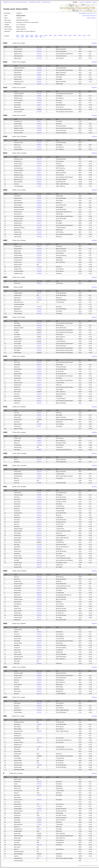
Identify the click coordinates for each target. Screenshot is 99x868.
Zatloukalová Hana (19, 56)
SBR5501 (39, 652)
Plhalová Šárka (18, 72)
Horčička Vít (17, 371)
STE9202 (39, 493)
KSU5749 (39, 641)
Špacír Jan (17, 524)
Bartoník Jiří (17, 827)
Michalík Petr (17, 620)
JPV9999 (39, 79)
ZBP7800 (39, 508)
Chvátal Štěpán (18, 445)
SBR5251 (39, 283)
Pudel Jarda (17, 520)
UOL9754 (39, 107)
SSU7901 (39, 179)
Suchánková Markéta (19, 304)
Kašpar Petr (17, 367)
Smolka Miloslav (18, 809)
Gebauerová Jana (18, 159)
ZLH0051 (39, 75)
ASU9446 (39, 459)
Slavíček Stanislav (18, 811)
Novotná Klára (17, 105)
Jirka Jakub (17, 544)
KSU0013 (39, 376)
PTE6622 (39, 650)
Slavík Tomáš (17, 595)
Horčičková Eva (18, 161)
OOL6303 (39, 648)
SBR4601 (39, 706)
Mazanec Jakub (18, 424)
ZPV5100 (39, 687)
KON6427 (39, 581)
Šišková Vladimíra (18, 182)
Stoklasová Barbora (19, 170)
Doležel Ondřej (18, 493)
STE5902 (39, 584)
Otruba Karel (17, 511)
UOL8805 (39, 524)
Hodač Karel (17, 554)
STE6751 (39, 210)
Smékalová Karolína (19, 738)
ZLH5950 (39, 262)
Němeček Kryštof (18, 383)
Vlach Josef (17, 663)
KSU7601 (39, 560)
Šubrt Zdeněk (17, 703)
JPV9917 (39, 378)
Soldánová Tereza (18, 96)
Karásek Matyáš (18, 339)
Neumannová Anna (19, 143)
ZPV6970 (39, 207)
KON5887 (39, 267)
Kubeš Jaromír (18, 639)
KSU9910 (39, 387)
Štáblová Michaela (18, 836)
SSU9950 (39, 68)
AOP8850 (39, 184)
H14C (75, 36)
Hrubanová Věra (18, 269)
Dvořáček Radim (18, 831)
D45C (51, 36)
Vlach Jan (16, 478)
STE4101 (39, 712)
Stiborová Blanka (18, 313)
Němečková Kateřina (19, 722)
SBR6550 (39, 230)
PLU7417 (39, 506)
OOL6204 (39, 818)
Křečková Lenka (18, 173)
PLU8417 (39, 474)
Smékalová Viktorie (19, 742)
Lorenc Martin (17, 840)
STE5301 (39, 551)
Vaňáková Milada (18, 255)
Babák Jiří (16, 682)
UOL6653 (39, 253)
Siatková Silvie (18, 838)
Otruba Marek (17, 506)
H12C (70, 36)
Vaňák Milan (17, 818)
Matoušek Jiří (17, 499)
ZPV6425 (39, 643)
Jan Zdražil (17, 842)
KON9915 (39, 385)
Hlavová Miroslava (18, 203)
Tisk (80, 13)
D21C (41, 36)
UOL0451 (39, 738)
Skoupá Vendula (18, 51)
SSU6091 (39, 205)
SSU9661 (39, 126)
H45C (27, 37)
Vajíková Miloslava (18, 854)
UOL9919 (39, 371)
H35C (22, 37)
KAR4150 (39, 845)
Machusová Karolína (19, 130)
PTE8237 (39, 478)
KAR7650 (39, 313)
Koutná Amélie (17, 751)
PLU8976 (39, 170)
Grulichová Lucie (18, 121)
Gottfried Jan (17, 708)
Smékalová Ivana (18, 829)
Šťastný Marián (18, 804)
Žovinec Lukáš (17, 438)
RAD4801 (39, 693)
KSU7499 (39, 225)
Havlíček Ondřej (18, 420)
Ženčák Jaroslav (18, 630)
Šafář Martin (17, 323)
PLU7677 (39, 166)
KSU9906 (39, 380)
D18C (37, 36)
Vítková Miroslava (18, 824)
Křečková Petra (18, 214)
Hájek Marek (17, 309)
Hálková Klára (17, 107)
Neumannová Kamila (19, 210)
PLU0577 (39, 747)
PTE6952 (39, 824)
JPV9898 (39, 103)
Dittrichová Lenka (18, 221)
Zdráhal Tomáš (18, 551)
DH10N (60, 36)
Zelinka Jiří (17, 522)
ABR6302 (39, 593)
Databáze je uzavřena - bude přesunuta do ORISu (15, 2)
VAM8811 (39, 540)
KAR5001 (39, 782)
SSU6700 (39, 615)
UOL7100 (39, 577)
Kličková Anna (17, 298)
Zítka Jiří (16, 632)
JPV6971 (39, 223)
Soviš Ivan (16, 706)
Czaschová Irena (18, 260)
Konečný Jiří (17, 648)
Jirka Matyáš (17, 334)
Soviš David (17, 422)
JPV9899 (39, 96)
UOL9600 (39, 445)
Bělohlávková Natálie (19, 770)
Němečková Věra (18, 791)
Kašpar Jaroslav (18, 597)
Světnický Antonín (18, 765)
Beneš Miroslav (18, 385)
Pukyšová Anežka (18, 70)
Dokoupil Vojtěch (18, 643)
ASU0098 (39, 82)
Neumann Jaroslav (19, 584)
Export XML (93, 16)
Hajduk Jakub (17, 401)
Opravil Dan (17, 403)
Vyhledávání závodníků (35, 2)
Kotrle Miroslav (18, 604)
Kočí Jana (16, 184)
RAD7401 (39, 535)
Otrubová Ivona (18, 166)
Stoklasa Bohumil (18, 474)
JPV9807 (39, 415)
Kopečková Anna (18, 858)
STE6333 (39, 657)
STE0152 (39, 51)
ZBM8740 (39, 522)
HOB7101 (39, 608)
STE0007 (39, 369)
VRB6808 (39, 595)
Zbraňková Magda (18, 219)
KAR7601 (39, 786)
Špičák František (18, 531)
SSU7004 (39, 597)
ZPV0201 (39, 334)
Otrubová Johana (18, 164)
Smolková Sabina (18, 293)
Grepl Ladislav (17, 533)
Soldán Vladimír (18, 590)
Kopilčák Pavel (18, 659)
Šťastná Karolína (18, 763)
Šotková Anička (18, 729)
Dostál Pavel (17, 387)
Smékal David (17, 613)
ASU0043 (39, 403)
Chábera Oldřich (18, 617)
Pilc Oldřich (17, 687)
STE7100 (39, 588)
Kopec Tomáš (17, 502)
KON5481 (39, 273)
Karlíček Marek (18, 353)
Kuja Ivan (16, 856)
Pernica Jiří (17, 634)
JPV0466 (39, 311)
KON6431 (39, 663)
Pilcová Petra (17, 196)
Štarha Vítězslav (18, 611)
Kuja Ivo (16, 784)
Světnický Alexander (19, 852)
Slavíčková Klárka (18, 133)
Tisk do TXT (93, 13)
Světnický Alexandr (19, 657)
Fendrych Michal (18, 513)
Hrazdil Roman (18, 535)
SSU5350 (39, 251)
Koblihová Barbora (18, 149)
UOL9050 (39, 175)
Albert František (18, 654)
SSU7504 (39, 499)
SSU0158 (39, 56)
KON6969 (39, 237)
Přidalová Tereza (18, 98)
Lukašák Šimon (18, 295)
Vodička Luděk (18, 565)
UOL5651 (39, 271)
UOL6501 (39, 634)
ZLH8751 (39, 168)
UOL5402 (39, 689)
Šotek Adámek (17, 727)
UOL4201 (39, 703)
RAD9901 (39, 398)
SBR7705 (39, 565)
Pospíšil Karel (17, 782)
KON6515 (39, 602)
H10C (65, 36)
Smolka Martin (17, 588)
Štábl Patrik (17, 756)
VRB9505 (39, 450)
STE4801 (39, 678)
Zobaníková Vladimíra (19, 228)
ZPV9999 (39, 84)
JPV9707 (39, 426)
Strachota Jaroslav (18, 673)
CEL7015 (39, 586)
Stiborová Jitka (18, 845)
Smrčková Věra (18, 234)
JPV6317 (39, 806)
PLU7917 (39, 511)
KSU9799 (39, 94)
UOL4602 (39, 708)
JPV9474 (39, 145)
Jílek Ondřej (17, 362)
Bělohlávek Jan (18, 736)
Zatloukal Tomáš (18, 615)
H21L (18, 37)
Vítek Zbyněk (17, 650)
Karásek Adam (18, 389)
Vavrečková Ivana (18, 258)
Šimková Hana (18, 253)
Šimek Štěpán (17, 325)
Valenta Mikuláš (18, 348)
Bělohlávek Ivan (18, 745)
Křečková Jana (18, 84)
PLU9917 (39, 383)
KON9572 (39, 124)
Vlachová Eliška (18, 124)
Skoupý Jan (17, 462)
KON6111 (39, 533)
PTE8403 (39, 526)
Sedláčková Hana (18, 273)
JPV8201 (39, 504)
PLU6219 (39, 639)
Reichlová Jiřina (18, 225)
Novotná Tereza (18, 75)
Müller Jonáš (17, 380)
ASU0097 (39, 72)
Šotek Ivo (16, 849)
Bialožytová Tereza (19, 175)
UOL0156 (39, 58)
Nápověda (88, 2)
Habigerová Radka (18, 128)
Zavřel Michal (17, 547)
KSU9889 (39, 112)
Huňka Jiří (16, 693)
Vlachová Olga (18, 237)
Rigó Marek (17, 515)
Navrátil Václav (18, 581)
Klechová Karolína (18, 731)
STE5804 (39, 654)
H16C (79, 36)
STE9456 (39, 143)
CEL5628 (39, 558)
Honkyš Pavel (17, 426)
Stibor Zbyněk (17, 786)
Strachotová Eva (18, 249)
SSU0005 (39, 374)
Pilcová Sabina (18, 103)
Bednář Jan (17, 689)
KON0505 (39, 307)
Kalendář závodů (46, 2)
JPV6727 (39, 617)
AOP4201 (39, 710)
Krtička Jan (17, 549)
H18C (84, 36)
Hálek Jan (16, 606)
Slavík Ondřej (17, 740)
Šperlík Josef (17, 822)
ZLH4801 (39, 682)
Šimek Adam (17, 749)
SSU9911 (39, 367)
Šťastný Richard (18, 760)
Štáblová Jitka (17, 251)
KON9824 (39, 413)
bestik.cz (95, 2)
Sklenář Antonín (18, 678)
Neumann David (18, 346)
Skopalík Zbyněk (18, 563)
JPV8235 (39, 495)
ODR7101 (39, 515)
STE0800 (39, 765)
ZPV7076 (39, 214)
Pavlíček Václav (18, 567)
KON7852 (39, 164)
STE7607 (39, 513)
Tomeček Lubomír (18, 800)
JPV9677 (39, 121)
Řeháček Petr (17, 593)
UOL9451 (39, 147)
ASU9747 (39, 417)
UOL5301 (39, 636)
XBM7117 (39, 620)
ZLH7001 (39, 556)
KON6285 (39, 221)
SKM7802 (39, 483)
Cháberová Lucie (18, 311)
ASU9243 (39, 472)
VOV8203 (39, 502)
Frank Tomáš (17, 802)
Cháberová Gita (18, 79)
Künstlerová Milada (19, 271)
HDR (41, 37)
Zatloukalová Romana (19, 68)
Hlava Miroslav (18, 602)
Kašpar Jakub (17, 417)
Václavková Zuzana (19, 82)
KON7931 (39, 549)
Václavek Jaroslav (18, 599)
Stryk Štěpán (17, 350)
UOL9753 (39, 98)
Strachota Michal (18, 476)
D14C (27, 36)
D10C (18, 36)
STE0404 (39, 724)
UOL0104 (39, 325)
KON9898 (39, 100)
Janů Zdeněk (17, 641)
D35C (46, 36)
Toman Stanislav (18, 684)
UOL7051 (39, 161)
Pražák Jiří (17, 508)
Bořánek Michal (18, 369)
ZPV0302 (39, 339)
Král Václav (17, 497)
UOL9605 (39, 438)
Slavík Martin (17, 450)
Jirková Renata (18, 200)
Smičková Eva (17, 267)
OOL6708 (39, 811)
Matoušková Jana (18, 179)
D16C (32, 36)
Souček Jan (17, 579)
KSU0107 (39, 348)
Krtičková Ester (18, 754)
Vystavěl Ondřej (18, 415)
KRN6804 (39, 547)
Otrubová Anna (18, 747)
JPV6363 (39, 258)
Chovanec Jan (17, 733)
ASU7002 (39, 599)
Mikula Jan (17, 443)
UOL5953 (39, 269)
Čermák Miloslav (18, 712)
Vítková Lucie (17, 145)
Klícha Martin (17, 540)
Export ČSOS (86, 16)
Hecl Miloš (16, 560)
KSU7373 (39, 234)
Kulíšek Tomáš (17, 608)
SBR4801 (39, 684)
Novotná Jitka (17, 833)
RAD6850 (39, 228)
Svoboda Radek (18, 767)
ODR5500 (39, 822)
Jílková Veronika (18, 112)
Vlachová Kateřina (18, 100)
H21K (89, 36)
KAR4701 (39, 800)
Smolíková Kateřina (19, 177)
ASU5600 (39, 673)
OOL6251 (39, 255)
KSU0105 (39, 323)
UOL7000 (39, 606)
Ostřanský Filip (18, 472)
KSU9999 (39, 70)
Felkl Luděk (17, 661)
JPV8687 (39, 829)
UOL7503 (39, 613)
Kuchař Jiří (17, 481)
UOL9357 (39, 149)
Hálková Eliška (18, 58)
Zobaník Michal (18, 398)
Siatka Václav (17, 392)
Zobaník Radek (18, 341)
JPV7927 (39, 554)
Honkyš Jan (17, 396)
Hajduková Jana (18, 54)
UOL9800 (39, 424)
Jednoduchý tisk (85, 13)
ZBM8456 (39, 182)
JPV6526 (39, 590)
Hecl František (17, 344)
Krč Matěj (16, 332)
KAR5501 (39, 856)
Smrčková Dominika (19, 94)
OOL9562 (39, 133)
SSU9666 (39, 130)
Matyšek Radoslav (18, 529)
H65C (36, 37)
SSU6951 (39, 198)
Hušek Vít (16, 793)
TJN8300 (39, 476)
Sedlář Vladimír (18, 710)
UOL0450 (39, 742)
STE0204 (39, 328)
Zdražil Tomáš (17, 542)
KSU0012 (39, 401)
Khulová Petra (17, 815)
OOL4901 (39, 809)
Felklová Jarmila (18, 264)
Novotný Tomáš (18, 556)
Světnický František (19, 328)
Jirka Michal (17, 526)
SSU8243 (39, 497)
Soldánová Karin (18, 223)
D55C (55, 36)
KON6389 (39, 203)
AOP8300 (39, 538)
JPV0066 (39, 77)
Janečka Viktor (18, 378)
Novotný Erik (17, 337)
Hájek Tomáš (17, 300)
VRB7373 (39, 212)
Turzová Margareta (19, 186)
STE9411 (39, 462)
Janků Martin (17, 724)
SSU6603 (39, 611)
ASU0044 (39, 394)
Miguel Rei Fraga (18, 429)
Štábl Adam (17, 330)
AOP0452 (39, 731)
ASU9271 (39, 173)
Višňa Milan (17, 645)
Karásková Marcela (19, 207)
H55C (32, 37)
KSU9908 (39, 362)
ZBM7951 (39, 159)
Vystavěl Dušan (18, 806)
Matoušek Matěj (18, 374)
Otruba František (18, 307)
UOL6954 (39, 232)
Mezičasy (94, 43)
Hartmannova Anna (19, 302)
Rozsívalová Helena (19, 216)
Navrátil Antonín (18, 636)
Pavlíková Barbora (18, 168)
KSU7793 (39, 177)
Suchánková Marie (18, 861)
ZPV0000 (39, 365)
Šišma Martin (17, 813)
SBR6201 (39, 632)
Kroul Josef (17, 394)
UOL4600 (39, 680)
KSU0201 (39, 344)
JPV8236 (39, 795)
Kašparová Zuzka (18, 126)
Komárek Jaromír (18, 675)
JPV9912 (39, 396)
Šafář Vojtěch (17, 376)
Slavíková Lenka (18, 212)
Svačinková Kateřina (19, 109)
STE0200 (39, 300)
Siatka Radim (17, 820)
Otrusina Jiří (17, 504)
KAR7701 (39, 784)
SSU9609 (39, 443)
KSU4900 (39, 675)
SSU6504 (39, 579)
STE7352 (39, 219)
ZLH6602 (39, 659)
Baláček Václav (18, 779)
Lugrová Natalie (18, 77)
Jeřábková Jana (18, 232)
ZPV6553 (39, 200)
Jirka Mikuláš (17, 365)
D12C (23, 36)
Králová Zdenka (18, 205)
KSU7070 (39, 216)
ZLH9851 (39, 105)
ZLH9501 (39, 441)
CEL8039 (39, 531)
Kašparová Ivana (18, 198)
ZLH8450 (39, 186)
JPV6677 (39, 246)
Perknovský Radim (19, 495)
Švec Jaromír (17, 847)
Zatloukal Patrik (18, 447)
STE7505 (39, 520)
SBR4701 (39, 691)
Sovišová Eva (17, 283)
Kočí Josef (16, 413)
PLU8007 (39, 529)
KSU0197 (39, 54)
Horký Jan (16, 577)
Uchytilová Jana (18, 246)
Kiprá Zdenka (17, 230)
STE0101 (39, 346)
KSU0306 (39, 350)
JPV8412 (39, 567)
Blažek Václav (17, 691)
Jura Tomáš (17, 795)
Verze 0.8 (82, 2)
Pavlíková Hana (18, 262)
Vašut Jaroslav (17, 797)
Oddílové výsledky (91, 18)
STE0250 (39, 293)
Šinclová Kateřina (18, 49)
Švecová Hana (18, 147)
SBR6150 (39, 260)
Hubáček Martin (18, 586)
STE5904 (39, 645)
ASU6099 (39, 249)
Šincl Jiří (16, 459)
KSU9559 (39, 128)
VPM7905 (39, 544)
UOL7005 (39, 604)
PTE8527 (39, 517)
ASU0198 (39, 49)
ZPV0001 (39, 389)
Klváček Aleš (17, 517)
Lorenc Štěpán (18, 758)
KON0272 (39, 298)
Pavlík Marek (17, 441)
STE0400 (39, 309)
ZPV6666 (39, 196)
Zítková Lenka (17, 788)
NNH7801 (39, 563)
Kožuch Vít (17, 483)
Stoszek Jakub (18, 538)
